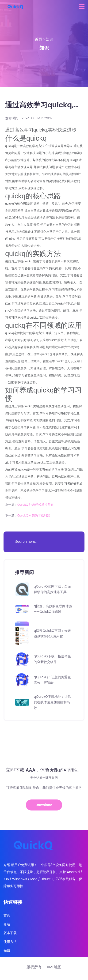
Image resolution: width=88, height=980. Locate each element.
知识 (50, 39)
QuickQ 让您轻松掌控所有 (35, 505)
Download (44, 805)
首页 (38, 39)
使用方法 (10, 942)
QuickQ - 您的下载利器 (34, 515)
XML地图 (54, 967)
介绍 (7, 924)
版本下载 (10, 933)
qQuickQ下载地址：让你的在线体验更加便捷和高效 (52, 702)
